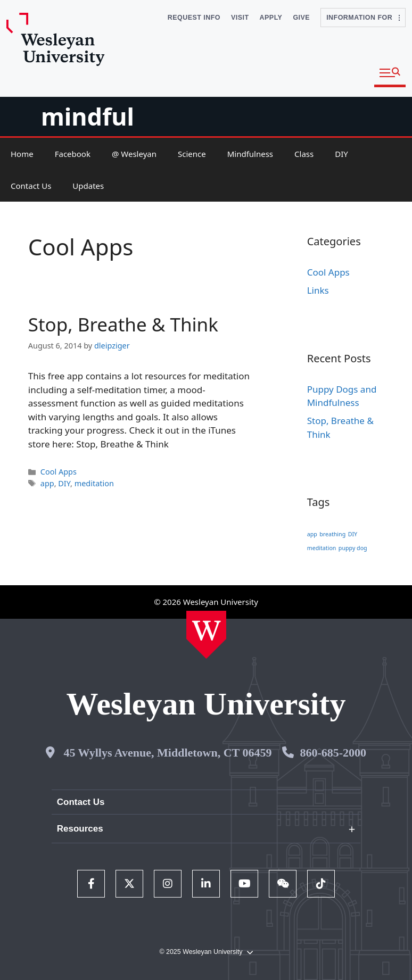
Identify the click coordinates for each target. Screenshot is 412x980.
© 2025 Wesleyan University (206, 952)
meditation (94, 483)
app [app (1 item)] (312, 534)
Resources (80, 829)
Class (304, 154)
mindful (88, 116)
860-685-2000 (333, 753)
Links (318, 290)
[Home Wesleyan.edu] (206, 635)
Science (192, 154)
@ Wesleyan (134, 154)
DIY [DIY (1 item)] (353, 534)
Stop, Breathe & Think (123, 324)
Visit (240, 18)
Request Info (194, 18)
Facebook (73, 154)
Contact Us (31, 186)
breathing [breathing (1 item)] (332, 534)
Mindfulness (250, 154)
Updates (88, 186)
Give (301, 18)
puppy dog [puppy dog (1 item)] (353, 548)
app (47, 483)
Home (22, 154)
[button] (390, 73)
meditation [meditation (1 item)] (322, 548)
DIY (341, 154)
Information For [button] (363, 18)
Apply (271, 18)
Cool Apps (59, 472)
